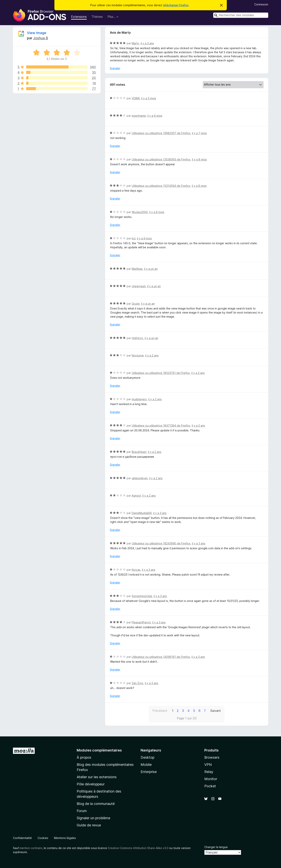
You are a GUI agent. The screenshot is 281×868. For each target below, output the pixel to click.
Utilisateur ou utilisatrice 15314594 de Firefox (161, 186)
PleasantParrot (141, 622)
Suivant (216, 711)
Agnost (136, 496)
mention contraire (31, 848)
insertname (139, 116)
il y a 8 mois (199, 159)
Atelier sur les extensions (97, 777)
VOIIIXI (136, 98)
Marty (135, 43)
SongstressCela (142, 596)
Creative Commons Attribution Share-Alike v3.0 (138, 848)
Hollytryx (137, 338)
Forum (82, 811)
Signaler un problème (93, 818)
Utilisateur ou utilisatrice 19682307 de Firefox (161, 133)
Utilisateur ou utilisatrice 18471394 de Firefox (161, 425)
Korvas (136, 570)
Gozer (136, 304)
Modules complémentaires (99, 750)
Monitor (211, 779)
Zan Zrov (137, 683)
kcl (134, 238)
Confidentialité (22, 838)
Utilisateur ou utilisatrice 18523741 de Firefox (161, 373)
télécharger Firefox (176, 5)
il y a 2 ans (152, 355)
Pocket (210, 786)
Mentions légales (65, 838)
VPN (208, 765)
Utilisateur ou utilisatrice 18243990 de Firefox (161, 543)
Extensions (79, 17)
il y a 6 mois (155, 116)
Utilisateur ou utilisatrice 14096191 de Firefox (161, 657)
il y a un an (151, 269)
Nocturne (138, 355)
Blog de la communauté (96, 804)
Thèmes (97, 17)
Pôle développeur (91, 784)
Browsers (212, 757)
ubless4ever (140, 478)
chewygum (139, 286)
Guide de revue (89, 825)
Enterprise (149, 772)
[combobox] (241, 15)
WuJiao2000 (140, 212)
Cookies (43, 838)
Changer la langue (216, 847)
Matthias (137, 269)
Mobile (146, 765)
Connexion (261, 4)
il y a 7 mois (199, 133)
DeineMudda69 (142, 513)
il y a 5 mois (149, 98)
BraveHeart (139, 452)
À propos (84, 757)
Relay (209, 772)
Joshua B (41, 38)
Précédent (160, 711)
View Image (37, 33)
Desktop (147, 757)
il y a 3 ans (147, 43)
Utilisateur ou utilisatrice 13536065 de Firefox (161, 159)
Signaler (115, 68)
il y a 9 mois (144, 238)
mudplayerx (139, 399)
